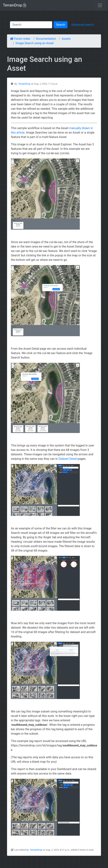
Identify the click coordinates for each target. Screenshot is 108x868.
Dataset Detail (68, 459)
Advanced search (82, 25)
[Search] (31, 25)
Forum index (20, 39)
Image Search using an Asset (35, 43)
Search (61, 25)
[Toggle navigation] (100, 5)
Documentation (46, 39)
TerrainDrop (15, 5)
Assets (66, 39)
